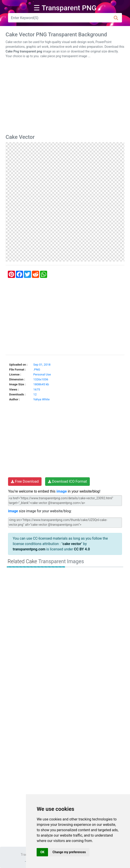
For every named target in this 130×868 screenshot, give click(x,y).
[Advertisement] (65, 97)
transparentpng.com (29, 549)
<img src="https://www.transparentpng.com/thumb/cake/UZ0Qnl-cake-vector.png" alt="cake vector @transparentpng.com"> (65, 523)
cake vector (72, 544)
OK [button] (42, 852)
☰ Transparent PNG (65, 8)
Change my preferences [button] (69, 852)
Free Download (25, 481)
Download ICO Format (67, 481)
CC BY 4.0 (82, 549)
